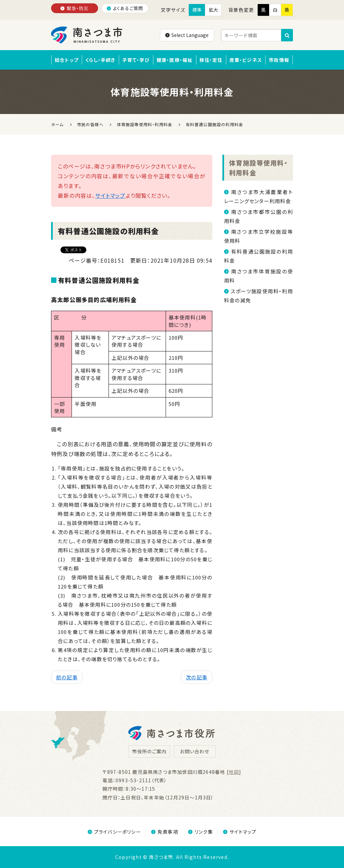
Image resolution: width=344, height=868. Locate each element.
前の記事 (67, 677)
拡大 (213, 10)
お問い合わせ (195, 751)
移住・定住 (211, 60)
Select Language (187, 35)
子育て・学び (136, 60)
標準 (197, 10)
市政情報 (279, 60)
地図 (234, 772)
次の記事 (197, 677)
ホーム (57, 124)
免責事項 (165, 832)
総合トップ (67, 60)
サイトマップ (110, 195)
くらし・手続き (100, 60)
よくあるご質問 (125, 8)
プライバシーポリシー (114, 832)
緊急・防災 (74, 8)
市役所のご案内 (149, 751)
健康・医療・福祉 (175, 60)
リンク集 (201, 832)
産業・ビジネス (246, 60)
